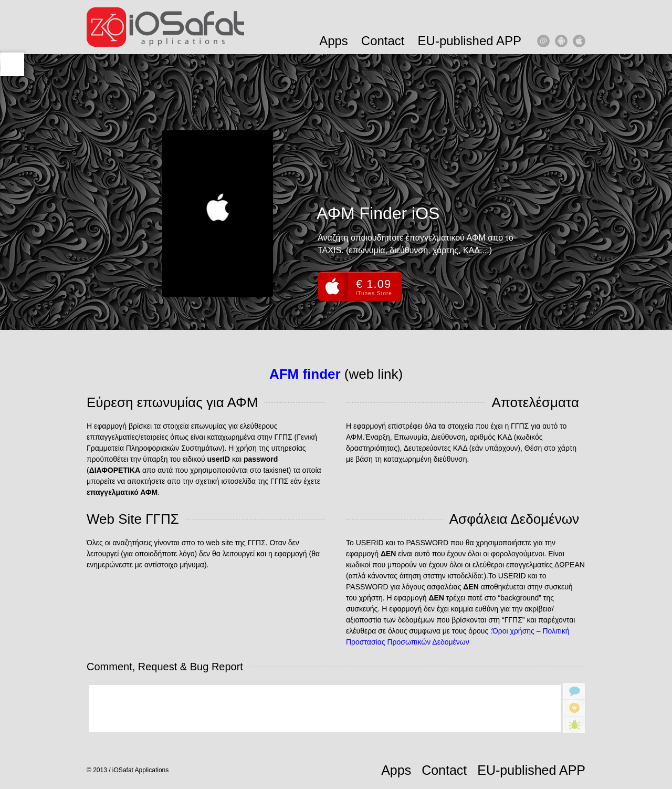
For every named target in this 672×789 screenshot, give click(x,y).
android (561, 41)
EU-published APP (470, 41)
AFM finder (305, 374)
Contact (383, 41)
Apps (334, 41)
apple (579, 41)
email (543, 41)
